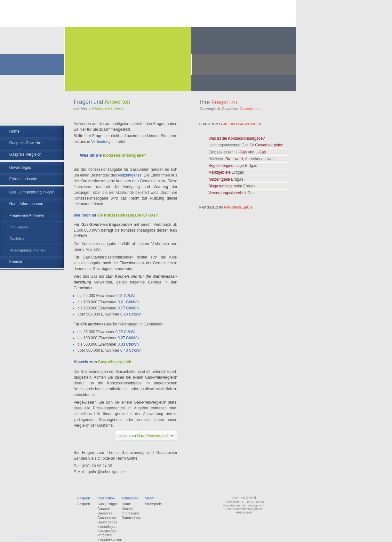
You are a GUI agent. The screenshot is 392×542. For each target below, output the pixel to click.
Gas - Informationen (26, 204)
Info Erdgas (19, 227)
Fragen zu (230, 124)
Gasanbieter (107, 518)
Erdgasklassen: (237, 152)
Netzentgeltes (130, 175)
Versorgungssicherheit (28, 250)
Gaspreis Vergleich (25, 154)
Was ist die (236, 138)
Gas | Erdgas (108, 504)
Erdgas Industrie (23, 179)
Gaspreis (84, 504)
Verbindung (101, 142)
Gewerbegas (20, 168)
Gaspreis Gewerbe (25, 143)
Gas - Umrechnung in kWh (32, 192)
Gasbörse (17, 239)
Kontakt (16, 262)
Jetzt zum (146, 435)
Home (14, 131)
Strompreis (153, 504)
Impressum (130, 513)
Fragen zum (226, 207)
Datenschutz (131, 518)
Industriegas (107, 527)
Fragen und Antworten (28, 215)
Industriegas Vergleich (107, 533)
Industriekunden (110, 539)
